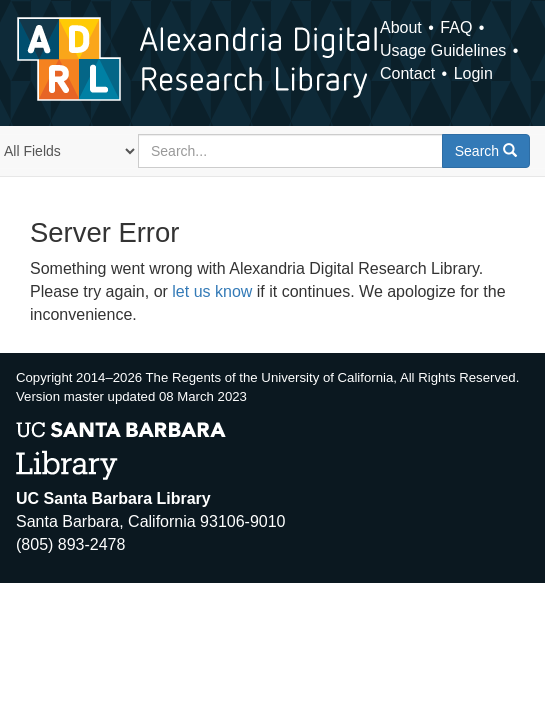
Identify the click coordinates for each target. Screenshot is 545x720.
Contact (407, 73)
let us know (212, 291)
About (401, 27)
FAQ (456, 27)
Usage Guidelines (443, 50)
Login (473, 73)
